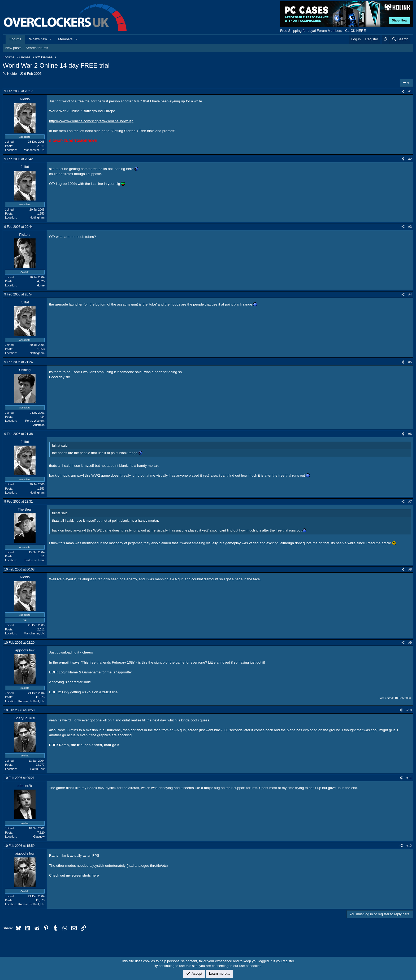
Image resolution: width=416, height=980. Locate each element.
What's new (38, 39)
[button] (51, 39)
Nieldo (12, 74)
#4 (410, 294)
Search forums (37, 48)
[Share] (403, 91)
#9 (410, 643)
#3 (410, 227)
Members (65, 39)
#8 (410, 569)
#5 (410, 362)
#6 (410, 434)
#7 (410, 502)
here (95, 875)
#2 (410, 159)
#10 (409, 710)
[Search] (400, 39)
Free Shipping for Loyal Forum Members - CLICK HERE (323, 31)
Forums (15, 39)
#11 (409, 778)
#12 (409, 846)
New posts (13, 48)
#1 (410, 91)
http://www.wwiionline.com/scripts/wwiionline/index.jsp (91, 121)
